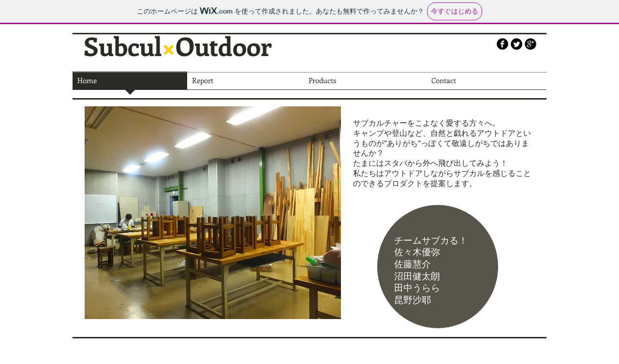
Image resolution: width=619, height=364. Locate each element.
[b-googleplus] (531, 44)
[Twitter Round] (516, 44)
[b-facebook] (502, 44)
